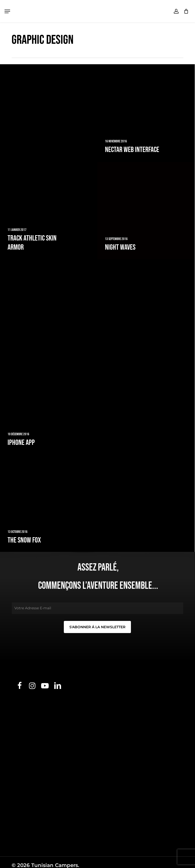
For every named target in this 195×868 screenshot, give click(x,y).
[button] (7, 11)
